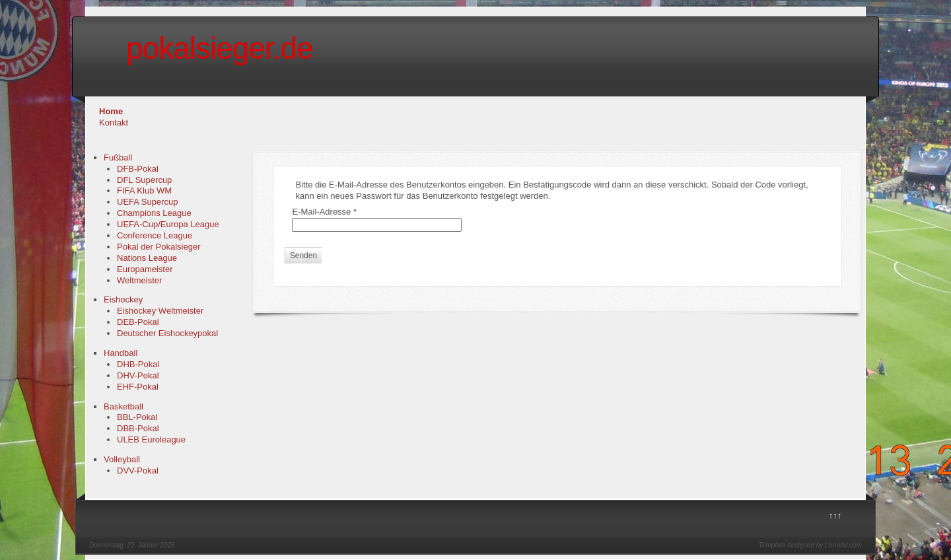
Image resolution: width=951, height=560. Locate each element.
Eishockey (123, 299)
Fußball (118, 157)
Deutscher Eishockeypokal (167, 333)
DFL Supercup (144, 180)
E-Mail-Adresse (324, 212)
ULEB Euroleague (151, 439)
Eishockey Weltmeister (160, 311)
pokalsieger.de (220, 48)
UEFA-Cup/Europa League (168, 224)
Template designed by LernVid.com (810, 545)
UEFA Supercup (148, 202)
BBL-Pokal (137, 417)
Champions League (154, 213)
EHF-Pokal (138, 387)
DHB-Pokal (138, 364)
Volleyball (122, 459)
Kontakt (114, 122)
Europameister (145, 269)
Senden (303, 256)
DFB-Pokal (138, 169)
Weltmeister (139, 280)
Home (111, 111)
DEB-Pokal (138, 322)
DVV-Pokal (138, 471)
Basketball (123, 406)
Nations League (147, 258)
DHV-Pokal (138, 375)
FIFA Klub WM (144, 191)
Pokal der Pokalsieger (158, 247)
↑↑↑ (835, 515)
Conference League (155, 235)
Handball (121, 353)
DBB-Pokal (138, 428)
